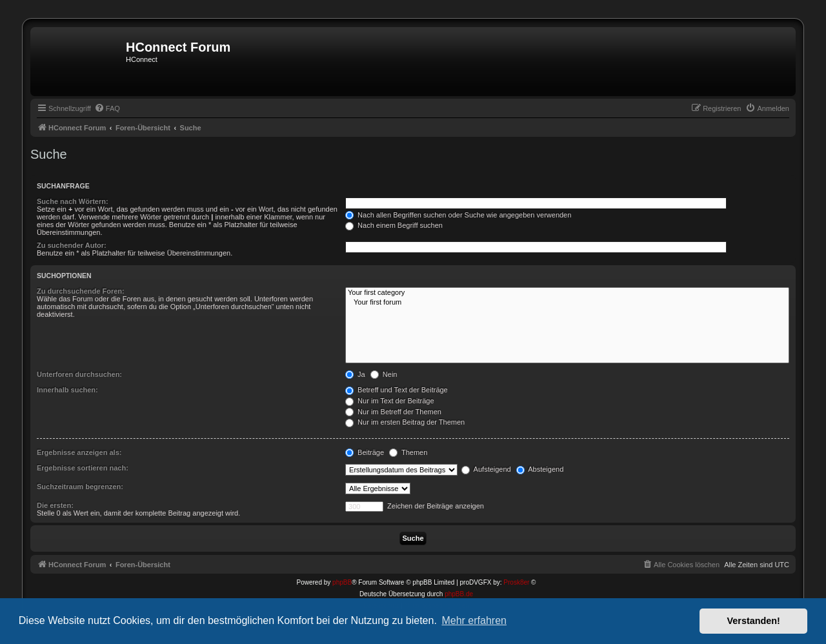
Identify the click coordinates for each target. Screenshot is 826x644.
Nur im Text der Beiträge (389, 401)
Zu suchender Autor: (72, 245)
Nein (384, 374)
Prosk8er (516, 582)
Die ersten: (55, 505)
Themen (408, 452)
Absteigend (540, 469)
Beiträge (365, 452)
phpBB (342, 582)
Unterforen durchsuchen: (79, 374)
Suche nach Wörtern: (73, 201)
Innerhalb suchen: (67, 390)
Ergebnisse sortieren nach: (83, 468)
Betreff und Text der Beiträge (397, 390)
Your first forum (567, 303)
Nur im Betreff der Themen (393, 412)
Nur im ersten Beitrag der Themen (405, 422)
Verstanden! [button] (754, 621)
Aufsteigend (486, 469)
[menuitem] (107, 108)
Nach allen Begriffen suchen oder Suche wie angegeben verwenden (458, 215)
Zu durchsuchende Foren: (81, 291)
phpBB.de (459, 594)
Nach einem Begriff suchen (394, 225)
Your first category (567, 293)
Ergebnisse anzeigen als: (79, 452)
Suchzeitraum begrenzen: (80, 487)
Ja (355, 374)
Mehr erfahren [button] (474, 620)
